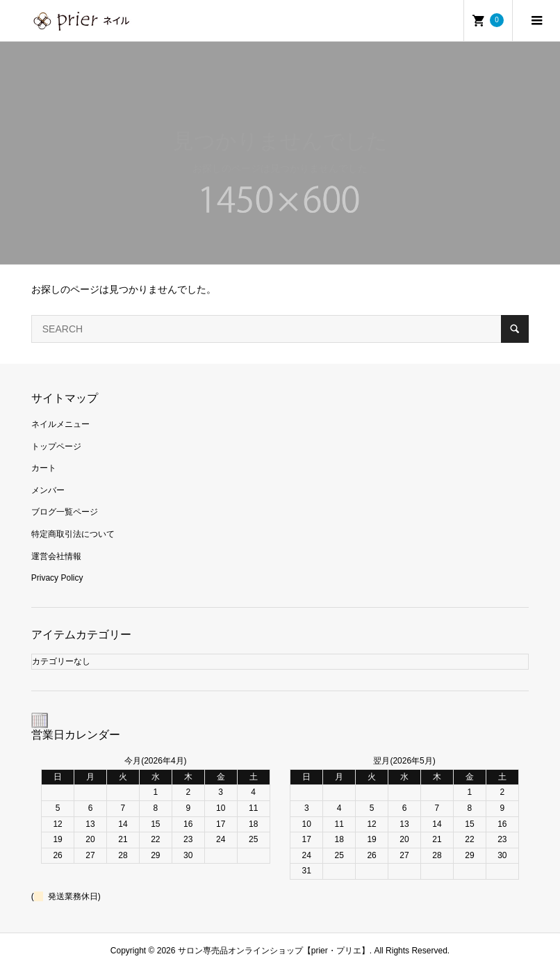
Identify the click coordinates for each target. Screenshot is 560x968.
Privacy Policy (57, 578)
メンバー (48, 490)
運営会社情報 (56, 556)
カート (44, 468)
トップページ (56, 446)
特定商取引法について (73, 534)
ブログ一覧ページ (65, 512)
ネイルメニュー (60, 424)
